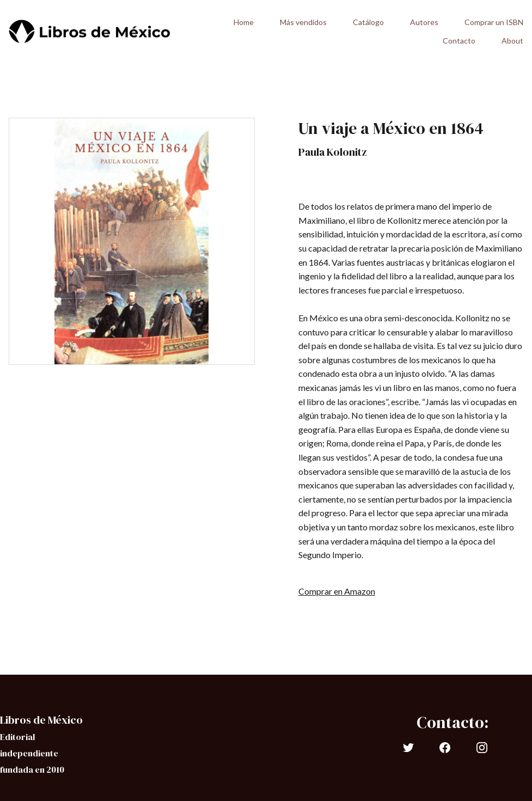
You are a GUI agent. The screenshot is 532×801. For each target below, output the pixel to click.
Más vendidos (303, 22)
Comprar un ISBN (494, 22)
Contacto (459, 41)
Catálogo (368, 22)
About (512, 41)
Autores (424, 22)
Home (244, 22)
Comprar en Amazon (337, 591)
